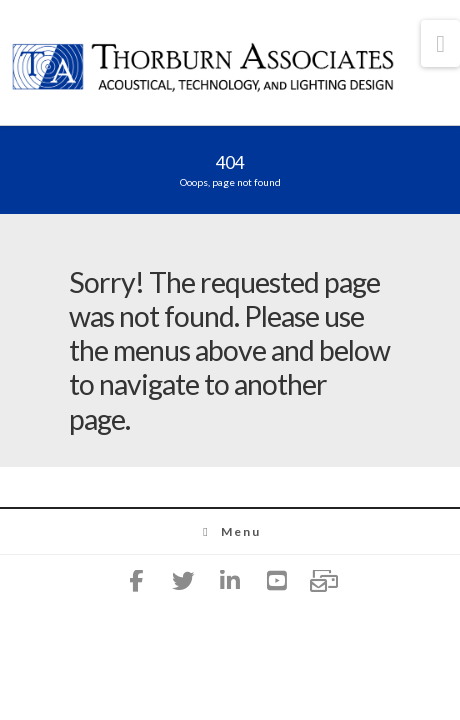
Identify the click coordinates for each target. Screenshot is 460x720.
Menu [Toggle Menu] (230, 531)
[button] (440, 43)
